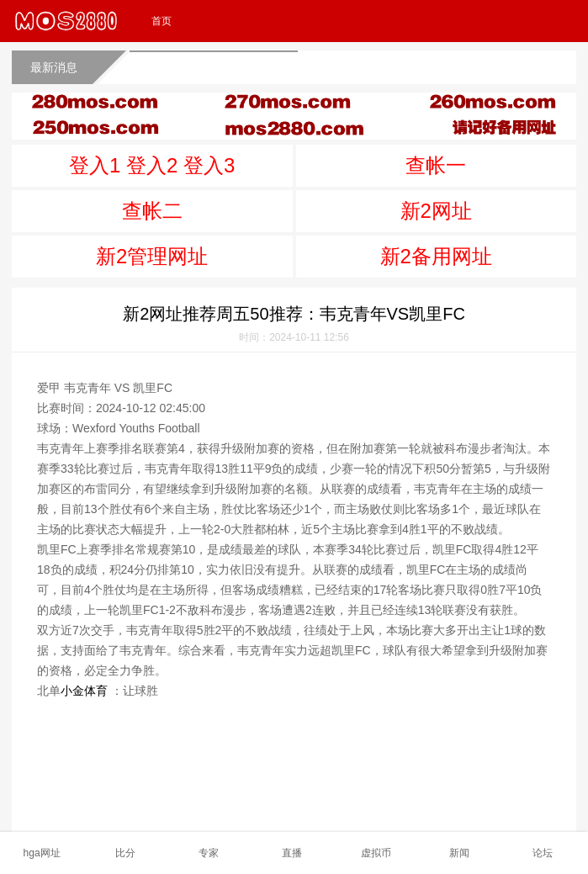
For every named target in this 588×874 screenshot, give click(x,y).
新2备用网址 (436, 256)
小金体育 (84, 691)
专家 (209, 853)
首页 (162, 21)
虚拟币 (376, 853)
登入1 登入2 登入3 (152, 165)
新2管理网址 (152, 256)
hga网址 (42, 853)
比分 (125, 853)
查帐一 (436, 165)
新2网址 (436, 211)
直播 (292, 853)
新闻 (459, 853)
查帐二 (152, 211)
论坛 (543, 853)
